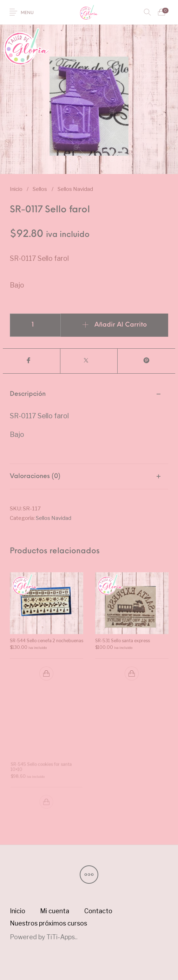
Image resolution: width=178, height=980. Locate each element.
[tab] (89, 423)
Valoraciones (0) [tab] (35, 476)
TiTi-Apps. (61, 937)
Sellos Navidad (75, 189)
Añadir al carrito (121, 325)
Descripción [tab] (28, 394)
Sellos (40, 189)
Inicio (16, 189)
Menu (27, 13)
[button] (46, 673)
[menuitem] (17, 911)
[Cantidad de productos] (35, 325)
